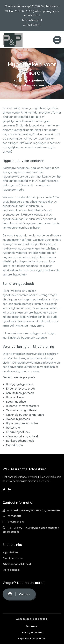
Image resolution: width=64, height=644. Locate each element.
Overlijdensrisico (13, 558)
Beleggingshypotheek (20, 384)
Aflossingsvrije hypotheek (22, 436)
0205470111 (32, 25)
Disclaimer (32, 626)
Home (18, 80)
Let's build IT (41, 619)
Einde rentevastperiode (21, 389)
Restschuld (13, 428)
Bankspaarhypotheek (20, 441)
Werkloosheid (11, 570)
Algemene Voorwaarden (32, 639)
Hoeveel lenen (15, 397)
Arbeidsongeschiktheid (17, 564)
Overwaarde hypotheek (21, 410)
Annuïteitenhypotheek (20, 393)
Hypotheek (36, 80)
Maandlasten (14, 445)
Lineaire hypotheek (18, 432)
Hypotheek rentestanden (22, 423)
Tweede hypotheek (18, 419)
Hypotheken (10, 552)
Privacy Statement (32, 632)
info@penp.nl (32, 20)
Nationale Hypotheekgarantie (25, 415)
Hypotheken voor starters (22, 406)
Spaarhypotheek (17, 402)
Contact (19, 594)
